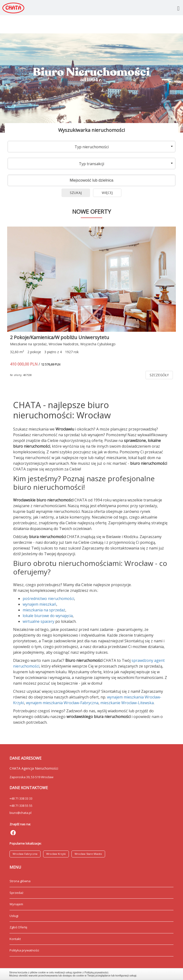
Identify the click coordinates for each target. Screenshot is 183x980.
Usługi (14, 916)
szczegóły (159, 375)
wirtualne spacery (38, 621)
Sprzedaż (16, 893)
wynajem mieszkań (39, 604)
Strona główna (20, 881)
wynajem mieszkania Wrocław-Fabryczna (62, 703)
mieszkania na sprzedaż (44, 610)
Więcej (107, 193)
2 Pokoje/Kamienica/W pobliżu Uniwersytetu (60, 337)
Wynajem (16, 904)
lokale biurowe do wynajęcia (48, 616)
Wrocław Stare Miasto (88, 854)
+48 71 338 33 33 (21, 798)
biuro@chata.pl (20, 813)
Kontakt (15, 939)
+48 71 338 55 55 (21, 806)
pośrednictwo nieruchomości (48, 599)
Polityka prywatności (24, 950)
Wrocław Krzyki (56, 854)
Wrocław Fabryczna (25, 854)
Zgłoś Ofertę (18, 927)
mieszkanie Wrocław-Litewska (127, 703)
